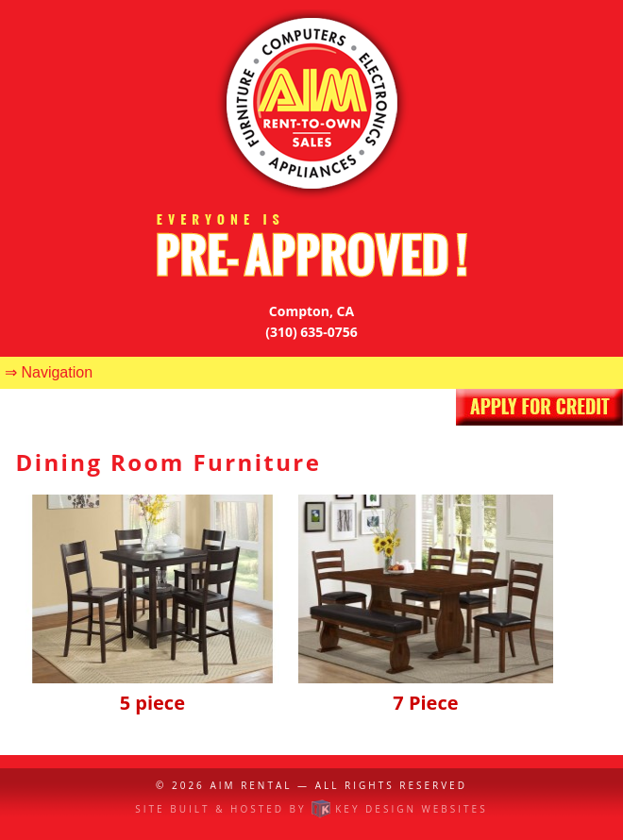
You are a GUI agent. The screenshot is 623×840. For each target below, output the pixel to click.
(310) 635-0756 (311, 332)
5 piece (153, 689)
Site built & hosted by (311, 809)
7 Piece (426, 689)
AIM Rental (251, 785)
